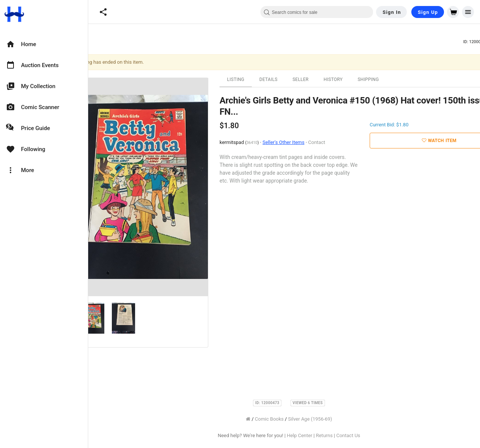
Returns (343, 435)
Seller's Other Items (302, 142)
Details (287, 79)
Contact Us (367, 435)
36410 (271, 143)
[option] (44, 44)
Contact (335, 142)
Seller (319, 79)
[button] (103, 12)
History (352, 79)
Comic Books (288, 419)
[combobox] (317, 12)
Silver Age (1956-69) (329, 419)
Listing (254, 79)
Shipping (387, 79)
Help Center (318, 435)
